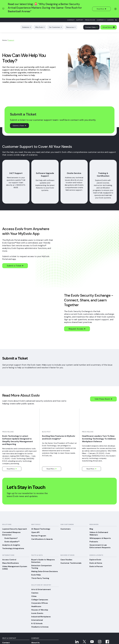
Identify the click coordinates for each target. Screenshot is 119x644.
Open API (35, 532)
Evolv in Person (96, 566)
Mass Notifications (11, 563)
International (37, 620)
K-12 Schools (37, 623)
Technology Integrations (13, 548)
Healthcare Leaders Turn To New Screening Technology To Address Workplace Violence (99, 439)
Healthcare (36, 606)
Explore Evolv (95, 560)
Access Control (9, 560)
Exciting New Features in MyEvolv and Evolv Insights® (59, 437)
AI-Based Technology (41, 529)
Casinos (35, 593)
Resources (71, 27)
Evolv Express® (11, 538)
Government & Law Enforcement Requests (100, 546)
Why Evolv (40, 27)
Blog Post (46, 432)
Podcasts (94, 542)
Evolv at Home (96, 563)
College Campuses (40, 600)
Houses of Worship (40, 610)
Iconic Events (37, 613)
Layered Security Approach (15, 529)
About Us (35, 643)
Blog (91, 529)
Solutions (26, 27)
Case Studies (66, 560)
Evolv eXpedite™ (12, 542)
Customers (66, 529)
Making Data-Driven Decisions (45, 571)
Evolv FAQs (36, 575)
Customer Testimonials (71, 563)
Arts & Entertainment (41, 589)
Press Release (8, 432)
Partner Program (39, 536)
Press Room (90, 20)
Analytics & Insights (11, 545)
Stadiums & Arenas (40, 627)
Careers (110, 20)
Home (4, 40)
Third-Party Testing (40, 578)
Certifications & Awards (42, 539)
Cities (34, 596)
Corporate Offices (40, 603)
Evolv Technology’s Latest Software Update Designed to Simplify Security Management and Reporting (18, 440)
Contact (71, 20)
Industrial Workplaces (41, 617)
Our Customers (55, 27)
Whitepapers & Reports (100, 538)
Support (80, 20)
